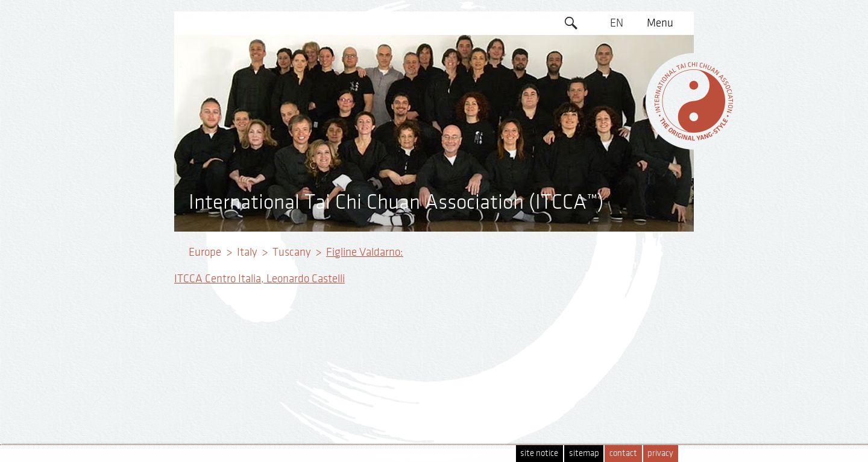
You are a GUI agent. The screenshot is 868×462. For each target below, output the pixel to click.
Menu (660, 23)
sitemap (584, 453)
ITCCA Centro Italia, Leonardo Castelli (259, 279)
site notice (539, 453)
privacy (660, 453)
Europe (205, 252)
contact (623, 453)
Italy (247, 252)
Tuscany (291, 252)
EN (617, 23)
